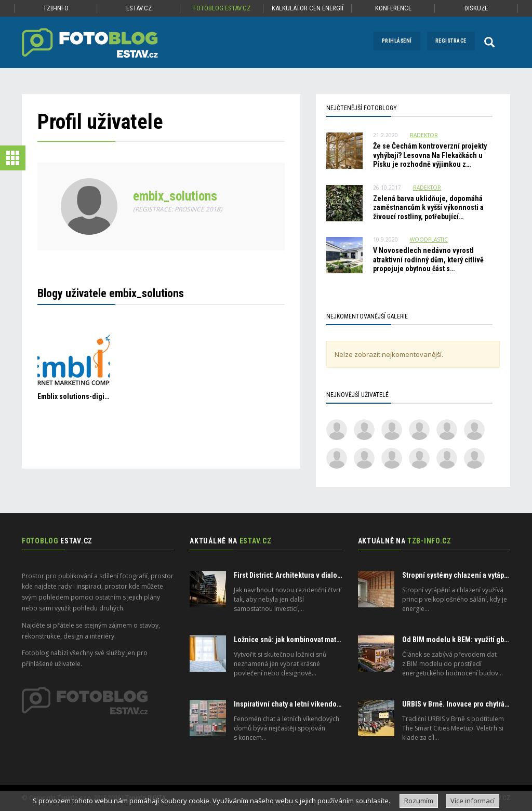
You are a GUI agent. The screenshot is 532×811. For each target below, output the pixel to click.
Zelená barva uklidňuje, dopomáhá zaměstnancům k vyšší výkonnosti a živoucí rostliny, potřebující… (428, 208)
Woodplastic (429, 240)
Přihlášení (397, 41)
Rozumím (419, 801)
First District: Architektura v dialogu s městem (305, 575)
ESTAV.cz (139, 8)
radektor (424, 135)
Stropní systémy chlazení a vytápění (458, 575)
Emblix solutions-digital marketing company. (107, 396)
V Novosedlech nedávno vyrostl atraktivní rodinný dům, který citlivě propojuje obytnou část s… (428, 260)
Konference (393, 8)
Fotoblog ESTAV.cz (222, 8)
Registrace (451, 41)
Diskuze (476, 8)
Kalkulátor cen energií (308, 8)
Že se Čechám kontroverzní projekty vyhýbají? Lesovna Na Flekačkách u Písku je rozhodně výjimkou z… (430, 155)
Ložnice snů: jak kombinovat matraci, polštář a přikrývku (321, 640)
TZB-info (56, 8)
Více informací (473, 801)
